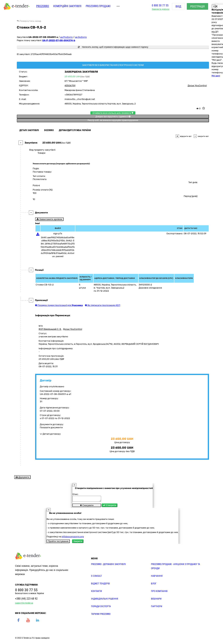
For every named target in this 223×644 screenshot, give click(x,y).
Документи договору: (52, 424)
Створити (110, 506)
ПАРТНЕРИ (157, 607)
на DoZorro (81, 37)
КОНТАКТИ (97, 592)
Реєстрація (197, 7)
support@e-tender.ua (24, 604)
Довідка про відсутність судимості (113, 117)
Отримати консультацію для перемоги (113, 113)
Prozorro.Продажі (98, 6)
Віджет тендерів (100, 585)
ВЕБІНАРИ (156, 600)
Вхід (178, 7)
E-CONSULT (96, 577)
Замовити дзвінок (161, 10)
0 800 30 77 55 (160, 6)
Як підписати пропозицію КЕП (103, 305)
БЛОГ (154, 585)
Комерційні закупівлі (67, 6)
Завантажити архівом (49, 219)
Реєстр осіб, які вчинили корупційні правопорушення (113, 120)
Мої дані (216, 76)
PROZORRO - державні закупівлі (108, 565)
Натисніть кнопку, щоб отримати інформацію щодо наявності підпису (113, 47)
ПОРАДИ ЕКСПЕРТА (101, 607)
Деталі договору (50, 434)
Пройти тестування (58, 542)
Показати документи (51, 427)
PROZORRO (43, 6)
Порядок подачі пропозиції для (59, 305)
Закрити (78, 542)
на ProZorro (66, 37)
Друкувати (22, 477)
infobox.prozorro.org (73, 538)
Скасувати (87, 506)
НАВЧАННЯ (157, 577)
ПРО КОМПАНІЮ (159, 592)
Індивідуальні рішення (105, 600)
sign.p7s (58, 233)
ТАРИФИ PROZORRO (101, 615)
